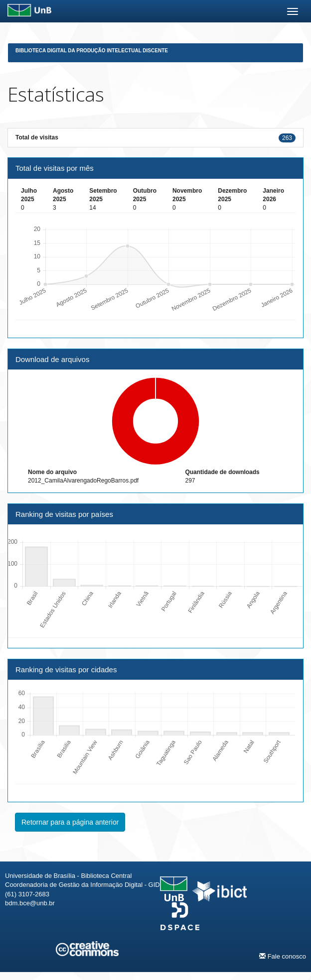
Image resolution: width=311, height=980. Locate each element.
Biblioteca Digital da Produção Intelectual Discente (92, 51)
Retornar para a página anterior (70, 822)
